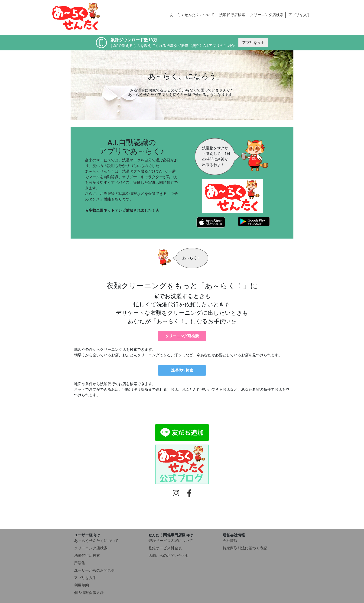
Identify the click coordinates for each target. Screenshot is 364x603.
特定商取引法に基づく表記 (245, 548)
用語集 (80, 563)
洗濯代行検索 (182, 370)
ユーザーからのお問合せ (94, 570)
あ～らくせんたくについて (192, 15)
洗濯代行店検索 (232, 15)
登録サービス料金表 (165, 548)
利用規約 (81, 585)
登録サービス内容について (171, 541)
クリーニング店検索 (267, 15)
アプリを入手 (299, 15)
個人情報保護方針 (89, 593)
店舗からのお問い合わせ (169, 555)
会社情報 (230, 541)
